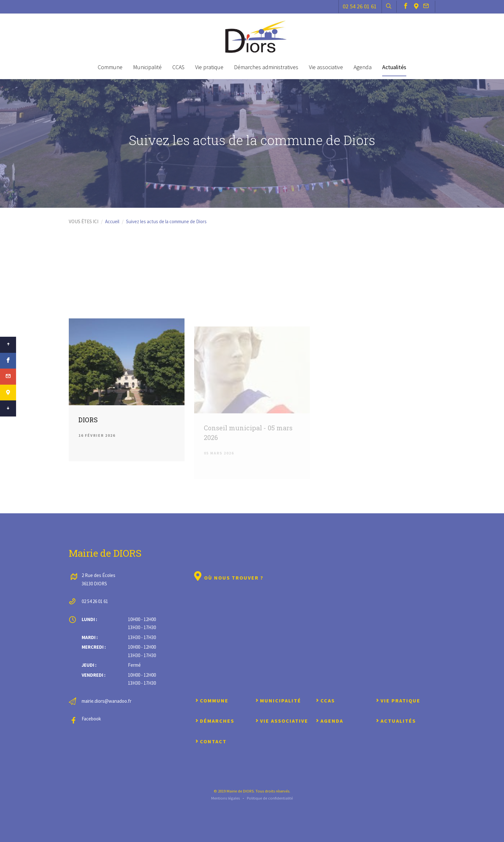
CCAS (178, 67)
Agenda (363, 67)
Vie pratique (209, 67)
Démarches (214, 721)
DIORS (88, 423)
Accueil (112, 221)
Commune (110, 67)
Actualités (394, 67)
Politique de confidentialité (270, 798)
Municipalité (147, 67)
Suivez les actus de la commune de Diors (166, 221)
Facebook (91, 719)
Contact (210, 741)
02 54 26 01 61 (360, 6)
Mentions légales (225, 798)
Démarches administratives (266, 67)
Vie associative (326, 67)
